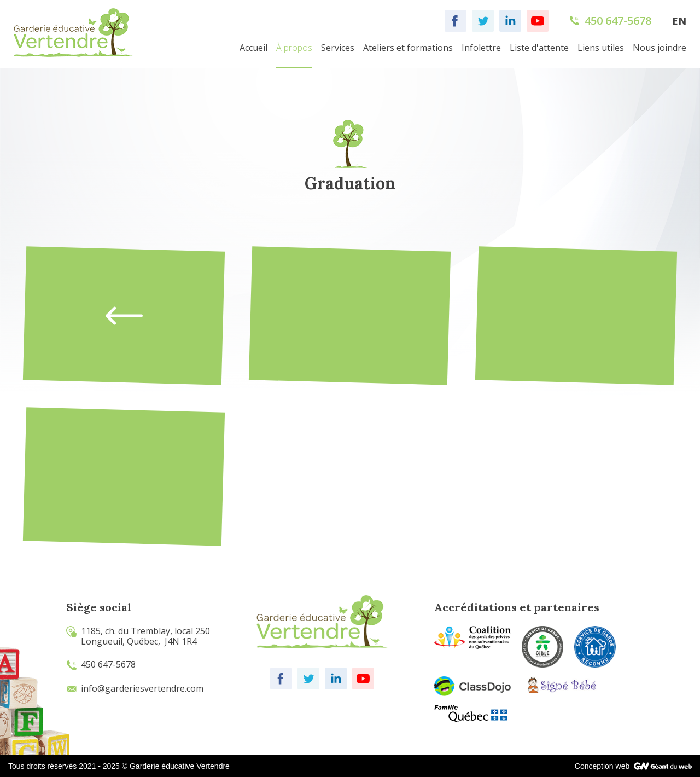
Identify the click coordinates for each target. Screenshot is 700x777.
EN (679, 21)
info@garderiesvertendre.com (135, 688)
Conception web (602, 766)
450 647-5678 (101, 664)
